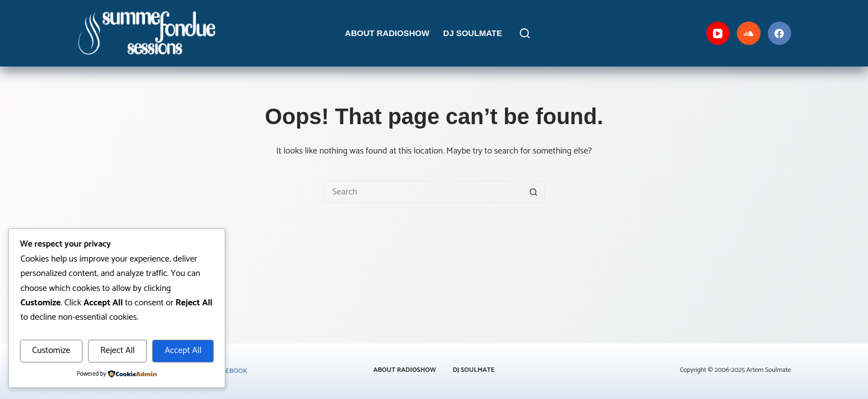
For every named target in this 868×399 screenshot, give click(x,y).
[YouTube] (718, 34)
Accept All (183, 351)
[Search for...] (423, 192)
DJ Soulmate (473, 33)
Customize (51, 351)
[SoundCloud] (749, 34)
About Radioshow (387, 33)
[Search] (525, 33)
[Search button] (534, 192)
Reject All (117, 351)
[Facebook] (780, 34)
